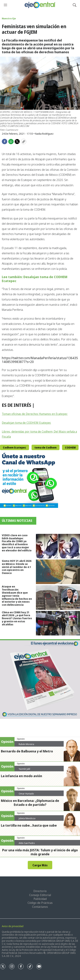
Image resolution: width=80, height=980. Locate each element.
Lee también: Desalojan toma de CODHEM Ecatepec (35, 279)
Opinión (21, 739)
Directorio (40, 891)
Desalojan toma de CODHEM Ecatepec (26, 423)
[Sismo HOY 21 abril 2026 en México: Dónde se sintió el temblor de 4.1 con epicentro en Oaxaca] (58, 572)
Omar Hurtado (26, 794)
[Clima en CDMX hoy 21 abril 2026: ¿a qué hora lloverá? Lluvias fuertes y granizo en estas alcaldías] (58, 623)
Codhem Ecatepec (15, 447)
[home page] (40, 5)
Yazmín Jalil (24, 769)
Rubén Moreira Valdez (26, 746)
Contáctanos (40, 907)
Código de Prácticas (40, 903)
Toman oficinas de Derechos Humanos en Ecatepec (35, 414)
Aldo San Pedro (27, 843)
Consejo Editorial (40, 895)
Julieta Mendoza (27, 818)
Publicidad (40, 899)
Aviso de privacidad (13, 926)
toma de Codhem (46, 447)
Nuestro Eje (9, 18)
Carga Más (40, 865)
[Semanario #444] (40, 679)
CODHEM (70, 447)
